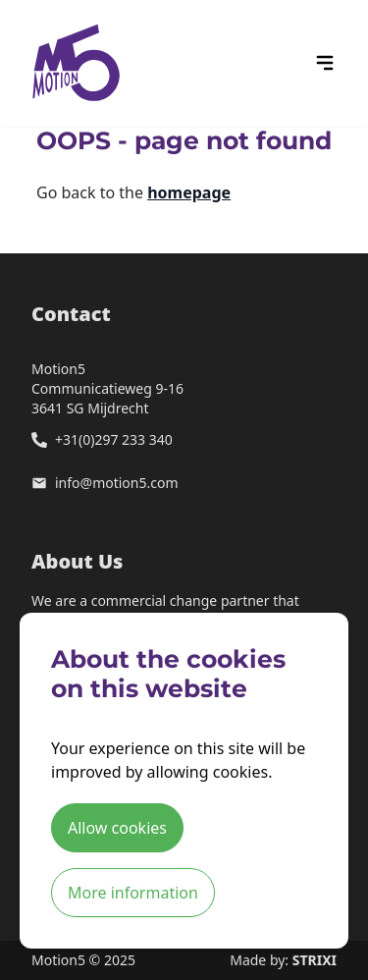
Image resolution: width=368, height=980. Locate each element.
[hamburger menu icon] (325, 63)
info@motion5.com (117, 483)
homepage (189, 192)
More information (133, 893)
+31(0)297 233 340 (114, 439)
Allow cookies (117, 828)
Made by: (283, 960)
